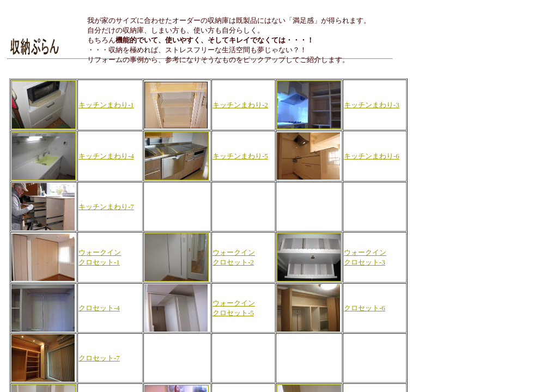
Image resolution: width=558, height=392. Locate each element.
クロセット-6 (365, 308)
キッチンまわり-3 (372, 105)
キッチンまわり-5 (240, 156)
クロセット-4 (99, 308)
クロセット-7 (99, 358)
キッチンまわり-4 (106, 156)
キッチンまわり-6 (372, 156)
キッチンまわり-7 (106, 207)
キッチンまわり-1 (106, 105)
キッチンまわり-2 (240, 105)
